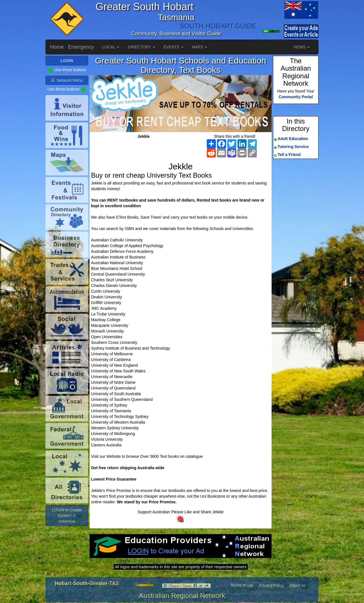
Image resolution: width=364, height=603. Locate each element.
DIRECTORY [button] (141, 47)
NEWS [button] (302, 47)
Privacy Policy (271, 585)
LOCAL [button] (111, 47)
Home (57, 47)
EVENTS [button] (173, 47)
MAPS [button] (200, 47)
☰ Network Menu (67, 80)
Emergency (81, 47)
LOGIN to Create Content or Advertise (67, 516)
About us (297, 585)
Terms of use (242, 585)
